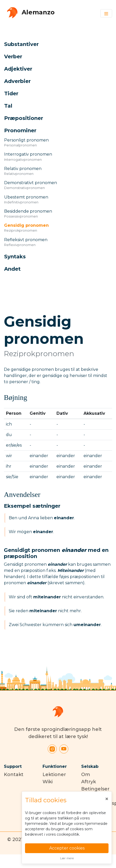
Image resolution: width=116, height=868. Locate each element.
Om (86, 775)
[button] (52, 44)
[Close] (107, 799)
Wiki (48, 782)
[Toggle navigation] (106, 13)
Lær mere (67, 858)
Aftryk (89, 782)
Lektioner (54, 775)
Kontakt (14, 775)
